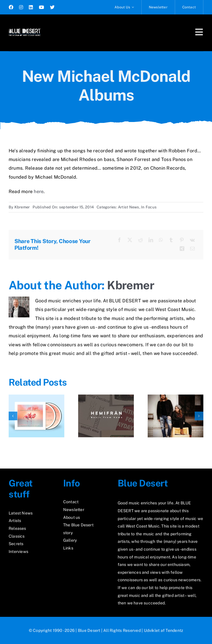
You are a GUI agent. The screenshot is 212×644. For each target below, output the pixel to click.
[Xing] (182, 249)
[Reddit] (140, 240)
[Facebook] (119, 240)
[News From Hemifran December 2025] (106, 397)
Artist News (129, 207)
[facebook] (11, 7)
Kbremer (22, 207)
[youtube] (42, 7)
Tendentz (174, 630)
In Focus (149, 207)
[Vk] (192, 240)
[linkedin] (31, 7)
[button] (13, 416)
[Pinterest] (182, 240)
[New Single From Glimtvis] (176, 397)
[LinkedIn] (151, 240)
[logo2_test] (25, 28)
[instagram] (21, 7)
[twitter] (52, 7)
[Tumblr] (171, 240)
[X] (130, 240)
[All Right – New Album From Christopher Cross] (36, 397)
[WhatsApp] (161, 240)
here (39, 191)
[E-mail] (192, 249)
